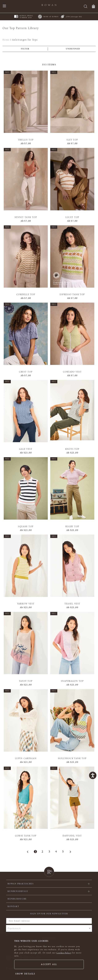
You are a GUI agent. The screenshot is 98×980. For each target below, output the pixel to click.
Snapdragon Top (72, 681)
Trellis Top (26, 140)
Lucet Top (72, 217)
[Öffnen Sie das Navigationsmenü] (4, 6)
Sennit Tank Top (26, 217)
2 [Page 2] (42, 852)
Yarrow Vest (26, 604)
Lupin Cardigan (26, 758)
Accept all (49, 964)
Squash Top (26, 526)
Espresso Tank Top (72, 294)
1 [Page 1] (35, 852)
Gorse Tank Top (26, 836)
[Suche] (86, 7)
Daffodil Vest (72, 836)
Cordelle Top (26, 294)
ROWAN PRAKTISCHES (21, 884)
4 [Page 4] (56, 852)
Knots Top (72, 449)
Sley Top (72, 140)
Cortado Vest (72, 372)
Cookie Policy (64, 953)
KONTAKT (13, 906)
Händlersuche (17, 899)
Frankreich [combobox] (14, 928)
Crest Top (26, 372)
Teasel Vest (72, 604)
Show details (25, 974)
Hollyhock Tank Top (72, 758)
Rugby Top (72, 526)
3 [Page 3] (49, 852)
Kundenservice (18, 891)
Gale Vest (26, 449)
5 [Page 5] (63, 852)
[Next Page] (69, 852)
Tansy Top (26, 681)
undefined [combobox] (73, 49)
